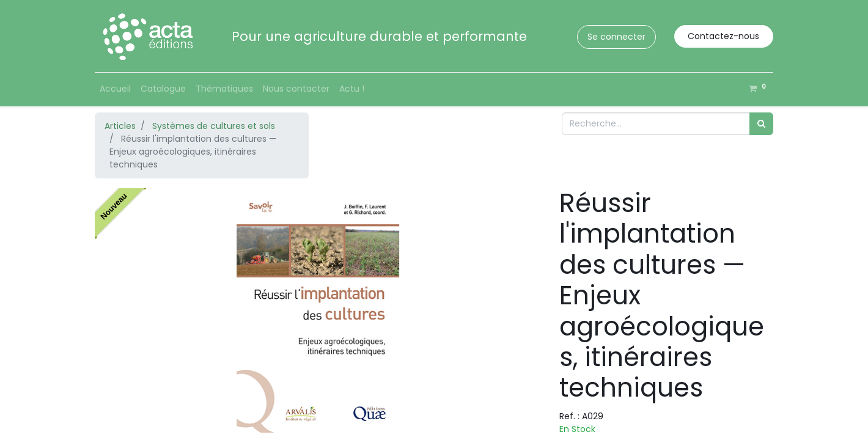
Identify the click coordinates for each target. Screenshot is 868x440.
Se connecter (616, 37)
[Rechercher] (761, 124)
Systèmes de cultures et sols (214, 126)
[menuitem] (115, 89)
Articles (120, 126)
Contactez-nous (723, 36)
